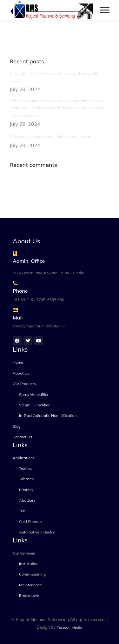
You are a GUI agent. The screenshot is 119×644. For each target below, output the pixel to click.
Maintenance (30, 585)
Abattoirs (27, 500)
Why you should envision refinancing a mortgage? (53, 136)
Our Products (24, 384)
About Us (21, 373)
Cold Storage (30, 522)
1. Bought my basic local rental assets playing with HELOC (54, 77)
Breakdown (29, 595)
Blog (17, 426)
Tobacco (26, 479)
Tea (22, 511)
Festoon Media (70, 627)
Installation (29, 564)
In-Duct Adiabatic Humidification (48, 415)
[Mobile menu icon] (105, 10)
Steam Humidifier (34, 405)
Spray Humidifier (34, 394)
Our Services (24, 553)
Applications (24, 458)
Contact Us (22, 437)
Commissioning (32, 574)
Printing (26, 490)
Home (18, 362)
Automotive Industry (37, 532)
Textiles (26, 468)
